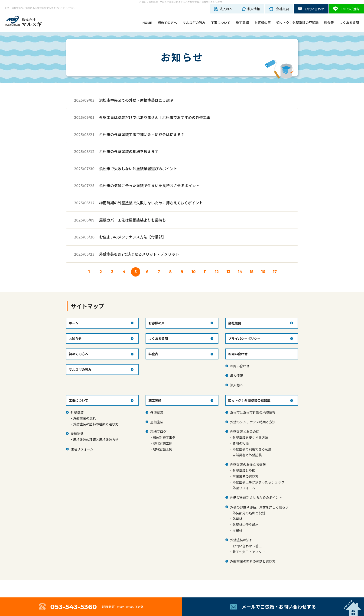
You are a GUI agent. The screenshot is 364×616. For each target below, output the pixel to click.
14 (240, 272)
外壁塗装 (77, 412)
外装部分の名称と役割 (249, 513)
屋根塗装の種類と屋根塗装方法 (96, 440)
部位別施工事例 (164, 437)
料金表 (329, 23)
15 (252, 272)
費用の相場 (240, 443)
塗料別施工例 (162, 443)
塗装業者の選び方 (245, 476)
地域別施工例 (162, 449)
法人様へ (237, 385)
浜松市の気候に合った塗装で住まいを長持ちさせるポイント (149, 186)
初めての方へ (167, 23)
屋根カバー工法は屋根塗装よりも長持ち (133, 220)
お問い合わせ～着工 (247, 546)
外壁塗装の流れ (84, 418)
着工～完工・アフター (249, 552)
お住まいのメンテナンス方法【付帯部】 (133, 237)
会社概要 (235, 323)
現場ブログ (158, 431)
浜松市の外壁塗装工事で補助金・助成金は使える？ (142, 134)
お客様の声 (263, 23)
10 (193, 272)
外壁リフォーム (244, 488)
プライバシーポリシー (244, 339)
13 (228, 272)
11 (205, 272)
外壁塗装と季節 (244, 470)
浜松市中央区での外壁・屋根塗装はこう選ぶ (136, 100)
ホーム (74, 323)
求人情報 (237, 375)
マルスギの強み (194, 23)
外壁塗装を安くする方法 (250, 437)
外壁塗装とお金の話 (245, 431)
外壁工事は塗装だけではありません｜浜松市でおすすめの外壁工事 (155, 117)
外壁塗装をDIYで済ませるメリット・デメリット (139, 254)
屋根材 (237, 530)
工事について (221, 23)
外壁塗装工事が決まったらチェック (258, 482)
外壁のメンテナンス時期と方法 (253, 422)
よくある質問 (349, 23)
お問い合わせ (240, 366)
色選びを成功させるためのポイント (256, 497)
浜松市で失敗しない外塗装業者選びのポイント (138, 169)
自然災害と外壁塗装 (247, 455)
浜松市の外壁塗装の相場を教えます (129, 151)
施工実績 (242, 23)
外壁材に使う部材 (245, 525)
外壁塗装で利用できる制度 (252, 449)
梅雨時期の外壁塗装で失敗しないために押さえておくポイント (151, 203)
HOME (147, 23)
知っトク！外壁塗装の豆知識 (249, 400)
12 (217, 272)
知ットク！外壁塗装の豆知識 (297, 23)
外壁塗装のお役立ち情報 (248, 464)
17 (275, 272)
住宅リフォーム (82, 449)
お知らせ (75, 339)
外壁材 (237, 519)
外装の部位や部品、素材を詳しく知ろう (259, 507)
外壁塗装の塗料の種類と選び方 (96, 424)
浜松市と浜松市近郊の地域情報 (253, 412)
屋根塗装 (77, 434)
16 (263, 272)
